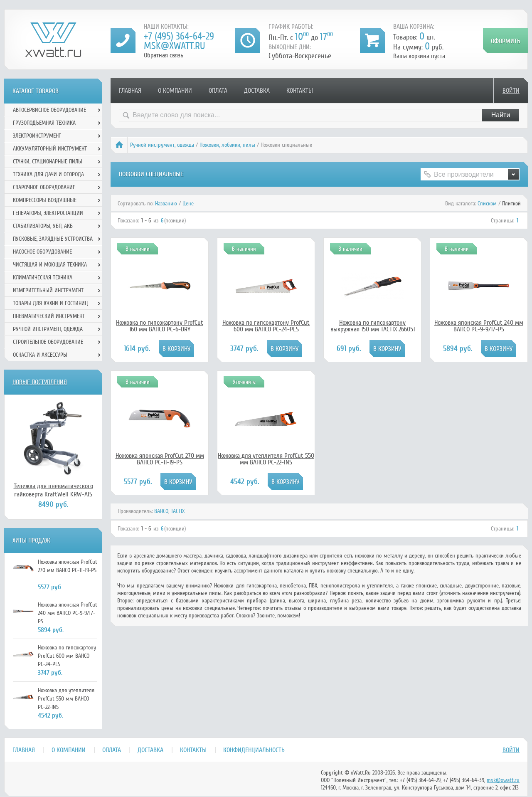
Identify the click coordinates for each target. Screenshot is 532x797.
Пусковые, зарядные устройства (53, 239)
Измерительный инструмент (48, 290)
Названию (166, 204)
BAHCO (161, 511)
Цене (188, 204)
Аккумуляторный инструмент (50, 149)
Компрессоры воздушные (45, 200)
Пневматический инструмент (49, 316)
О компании (175, 91)
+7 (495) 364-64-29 (179, 36)
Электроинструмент (37, 136)
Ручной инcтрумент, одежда (162, 145)
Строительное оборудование (48, 342)
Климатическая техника (43, 278)
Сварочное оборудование (44, 187)
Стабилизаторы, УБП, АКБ (43, 226)
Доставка (257, 91)
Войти (511, 91)
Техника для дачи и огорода (48, 174)
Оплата (218, 91)
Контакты (300, 91)
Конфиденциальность (254, 750)
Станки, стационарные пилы (48, 162)
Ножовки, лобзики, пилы (227, 145)
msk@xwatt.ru (174, 46)
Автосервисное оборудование (49, 110)
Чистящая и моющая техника (50, 265)
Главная (130, 91)
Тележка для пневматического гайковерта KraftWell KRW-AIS (53, 490)
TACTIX (178, 511)
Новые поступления (40, 382)
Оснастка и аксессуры (40, 355)
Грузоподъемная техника (44, 123)
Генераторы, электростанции (48, 213)
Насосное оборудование (42, 252)
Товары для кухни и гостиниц (50, 303)
